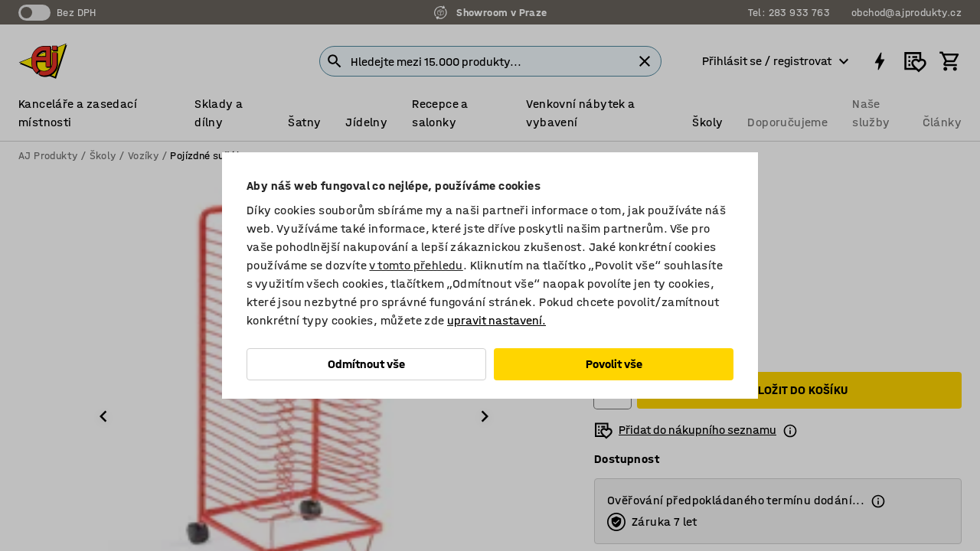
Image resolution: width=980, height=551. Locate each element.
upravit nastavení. (497, 320)
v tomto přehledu (416, 265)
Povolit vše (614, 364)
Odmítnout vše (366, 364)
